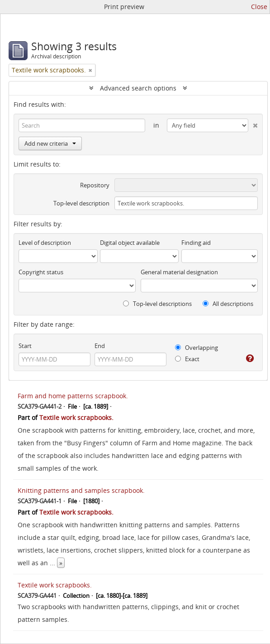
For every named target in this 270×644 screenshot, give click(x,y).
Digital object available (130, 243)
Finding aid (196, 243)
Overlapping (197, 348)
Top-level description (81, 203)
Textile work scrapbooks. (76, 417)
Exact (187, 359)
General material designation (179, 272)
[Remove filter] (90, 70)
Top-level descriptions (157, 304)
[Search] (82, 125)
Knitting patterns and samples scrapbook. (81, 490)
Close (259, 7)
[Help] (249, 358)
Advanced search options (138, 88)
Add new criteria (50, 143)
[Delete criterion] (253, 124)
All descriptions (228, 304)
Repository (95, 185)
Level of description (45, 243)
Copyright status (41, 272)
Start (25, 346)
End (100, 346)
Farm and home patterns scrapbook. (73, 396)
